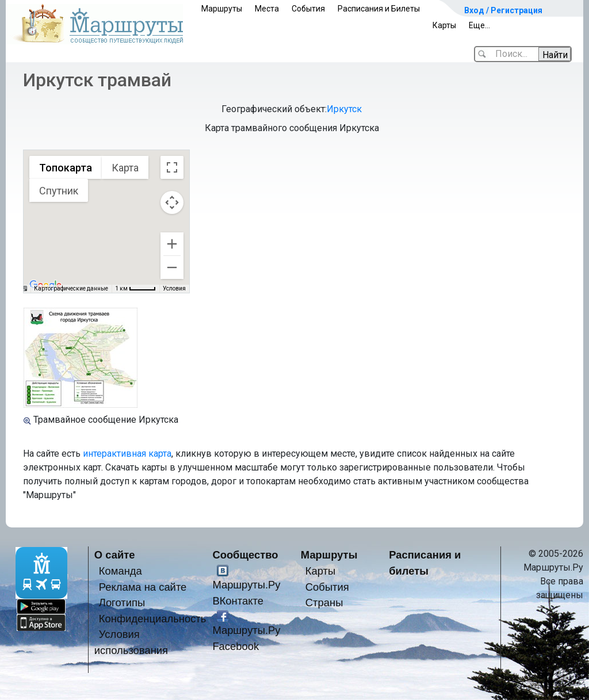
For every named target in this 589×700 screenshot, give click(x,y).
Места (267, 9)
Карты (444, 25)
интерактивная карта (127, 454)
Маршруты (222, 9)
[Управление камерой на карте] (172, 202)
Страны (324, 603)
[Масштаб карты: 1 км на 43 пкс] (135, 289)
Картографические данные (71, 288)
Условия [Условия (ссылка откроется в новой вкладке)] (174, 288)
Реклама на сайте (143, 587)
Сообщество (245, 555)
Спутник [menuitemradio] (59, 191)
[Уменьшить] (172, 267)
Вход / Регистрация (503, 10)
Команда (121, 571)
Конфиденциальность (153, 619)
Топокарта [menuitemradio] (66, 168)
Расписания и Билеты (379, 9)
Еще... (479, 25)
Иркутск (344, 109)
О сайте (115, 555)
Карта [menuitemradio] (125, 168)
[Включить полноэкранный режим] (172, 167)
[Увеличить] (172, 244)
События (308, 9)
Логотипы (122, 603)
